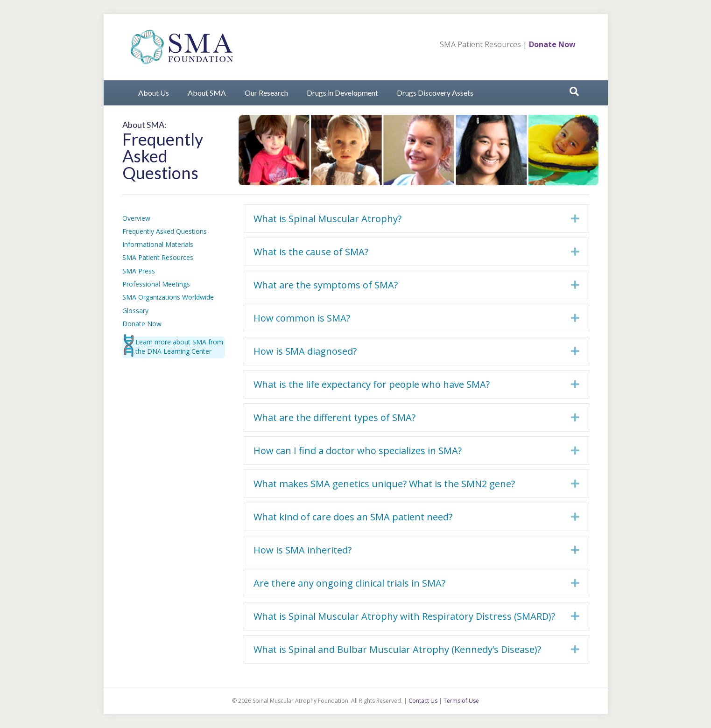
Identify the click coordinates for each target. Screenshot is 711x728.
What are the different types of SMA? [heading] (334, 417)
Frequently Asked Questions (165, 231)
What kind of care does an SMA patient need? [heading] (353, 517)
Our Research (266, 93)
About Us (154, 93)
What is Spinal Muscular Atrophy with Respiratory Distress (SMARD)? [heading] (404, 616)
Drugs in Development (342, 93)
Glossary (135, 311)
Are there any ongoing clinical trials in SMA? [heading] (349, 583)
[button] (575, 219)
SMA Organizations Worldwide (168, 297)
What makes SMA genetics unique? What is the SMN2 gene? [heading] (384, 484)
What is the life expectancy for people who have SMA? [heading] (372, 384)
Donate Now (552, 44)
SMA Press (139, 271)
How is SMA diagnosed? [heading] (305, 351)
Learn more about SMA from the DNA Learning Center (179, 346)
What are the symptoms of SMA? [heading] (326, 285)
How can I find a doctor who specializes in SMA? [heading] (358, 451)
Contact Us (423, 701)
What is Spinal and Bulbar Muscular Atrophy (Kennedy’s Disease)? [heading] (397, 649)
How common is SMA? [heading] (302, 318)
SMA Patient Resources (480, 44)
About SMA (207, 93)
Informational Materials (158, 244)
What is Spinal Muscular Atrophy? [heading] (327, 219)
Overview (136, 218)
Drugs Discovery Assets (435, 93)
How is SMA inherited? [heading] (303, 550)
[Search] (574, 91)
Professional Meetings (156, 284)
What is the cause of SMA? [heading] (311, 252)
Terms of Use (461, 701)
